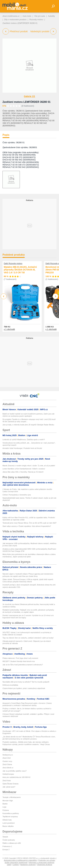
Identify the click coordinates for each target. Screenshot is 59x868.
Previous (4, 296)
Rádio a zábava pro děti (12, 843)
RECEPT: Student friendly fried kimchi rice (19, 661)
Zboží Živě (7, 758)
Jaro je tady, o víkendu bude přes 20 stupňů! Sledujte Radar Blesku (28, 425)
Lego (4, 807)
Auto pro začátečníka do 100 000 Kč (16, 777)
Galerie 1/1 (29, 96)
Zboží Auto (7, 781)
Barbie (5, 804)
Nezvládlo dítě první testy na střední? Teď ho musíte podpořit (26, 682)
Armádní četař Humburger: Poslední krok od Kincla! (22, 448)
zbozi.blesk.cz (8, 768)
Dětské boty (7, 820)
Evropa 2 (6, 850)
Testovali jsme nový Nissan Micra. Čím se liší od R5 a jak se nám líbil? (29, 523)
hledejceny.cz (8, 755)
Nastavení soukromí (28, 865)
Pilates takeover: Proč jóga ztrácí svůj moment (20, 658)
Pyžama (6, 810)
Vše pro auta (40, 16)
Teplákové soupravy (10, 817)
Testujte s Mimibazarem (12, 797)
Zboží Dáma (7, 764)
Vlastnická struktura (45, 865)
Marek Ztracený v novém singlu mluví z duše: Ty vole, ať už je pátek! (29, 466)
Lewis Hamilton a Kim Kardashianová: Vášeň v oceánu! (24, 469)
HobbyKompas (8, 774)
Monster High (8, 801)
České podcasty (9, 840)
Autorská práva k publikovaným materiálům (20, 860)
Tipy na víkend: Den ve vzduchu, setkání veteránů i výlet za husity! (28, 638)
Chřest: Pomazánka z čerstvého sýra (17, 495)
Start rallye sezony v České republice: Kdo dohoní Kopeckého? (27, 526)
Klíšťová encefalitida (10, 685)
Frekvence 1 (7, 846)
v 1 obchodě (9, 329)
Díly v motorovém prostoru (15, 20)
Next (55, 296)
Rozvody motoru (36, 20)
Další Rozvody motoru (13, 263)
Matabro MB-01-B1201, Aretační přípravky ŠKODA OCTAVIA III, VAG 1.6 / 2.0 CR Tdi (20, 270)
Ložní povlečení (9, 823)
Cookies (16, 865)
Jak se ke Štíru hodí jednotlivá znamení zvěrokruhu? (23, 665)
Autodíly (51, 16)
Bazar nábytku (8, 826)
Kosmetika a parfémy (11, 813)
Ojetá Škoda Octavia (10, 784)
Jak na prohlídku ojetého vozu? (14, 771)
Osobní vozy (7, 761)
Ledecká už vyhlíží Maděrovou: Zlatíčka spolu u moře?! (24, 440)
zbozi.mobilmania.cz (11, 16)
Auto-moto (27, 16)
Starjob (5, 837)
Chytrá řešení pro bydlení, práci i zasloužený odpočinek (24, 688)
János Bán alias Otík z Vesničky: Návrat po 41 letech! (23, 472)
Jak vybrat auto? (9, 787)
